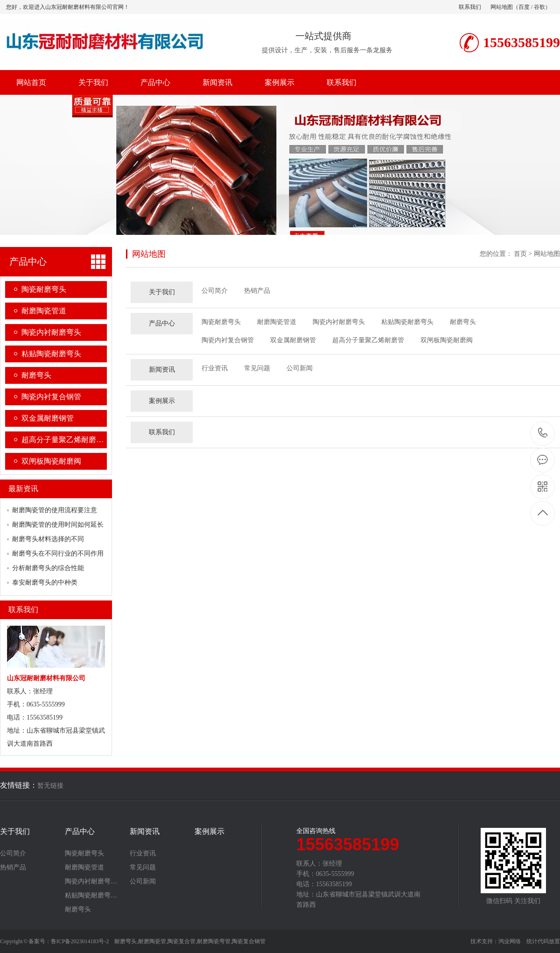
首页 (520, 254)
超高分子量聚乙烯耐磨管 (368, 340)
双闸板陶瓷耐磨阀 (51, 461)
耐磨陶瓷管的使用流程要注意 (55, 510)
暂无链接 (50, 786)
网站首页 (31, 82)
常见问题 (257, 368)
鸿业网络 (510, 941)
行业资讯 (215, 368)
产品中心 (155, 82)
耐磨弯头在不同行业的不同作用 (58, 554)
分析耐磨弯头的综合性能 (48, 568)
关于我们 (93, 82)
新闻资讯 (217, 82)
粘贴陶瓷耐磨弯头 (51, 354)
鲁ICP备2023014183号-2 (80, 941)
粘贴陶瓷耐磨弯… (91, 896)
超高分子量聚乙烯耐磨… (63, 440)
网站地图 (502, 7)
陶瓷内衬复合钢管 (51, 397)
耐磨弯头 (36, 375)
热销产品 (257, 291)
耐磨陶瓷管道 (44, 311)
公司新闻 (300, 368)
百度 (524, 7)
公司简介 (215, 291)
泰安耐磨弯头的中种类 (45, 582)
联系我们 (470, 7)
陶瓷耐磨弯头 (44, 289)
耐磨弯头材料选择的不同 (48, 539)
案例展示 (280, 82)
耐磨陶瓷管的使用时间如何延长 (58, 525)
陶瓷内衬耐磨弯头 (51, 332)
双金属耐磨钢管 (48, 418)
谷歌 (539, 7)
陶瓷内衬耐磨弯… (91, 882)
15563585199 (543, 433)
